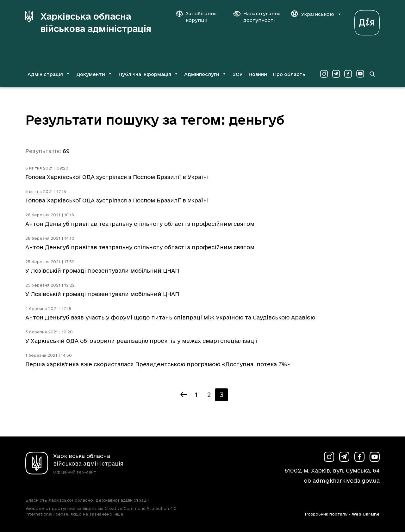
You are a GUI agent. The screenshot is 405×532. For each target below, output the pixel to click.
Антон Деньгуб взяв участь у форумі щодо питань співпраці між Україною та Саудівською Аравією (170, 317)
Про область (289, 74)
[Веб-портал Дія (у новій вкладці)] (367, 21)
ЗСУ (238, 74)
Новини (258, 74)
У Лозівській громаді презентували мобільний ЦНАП (102, 271)
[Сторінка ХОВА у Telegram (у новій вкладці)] (336, 74)
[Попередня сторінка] (184, 395)
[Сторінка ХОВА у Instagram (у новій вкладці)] (324, 74)
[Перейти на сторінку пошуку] (372, 74)
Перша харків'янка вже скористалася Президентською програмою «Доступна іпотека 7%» (158, 364)
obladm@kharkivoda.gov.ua (342, 481)
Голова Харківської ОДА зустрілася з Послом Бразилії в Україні (117, 177)
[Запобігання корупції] (199, 17)
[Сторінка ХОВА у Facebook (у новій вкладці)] (348, 74)
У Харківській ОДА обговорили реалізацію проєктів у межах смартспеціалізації (141, 341)
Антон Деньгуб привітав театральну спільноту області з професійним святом (140, 224)
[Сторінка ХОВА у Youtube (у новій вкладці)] (360, 74)
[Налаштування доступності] (257, 17)
